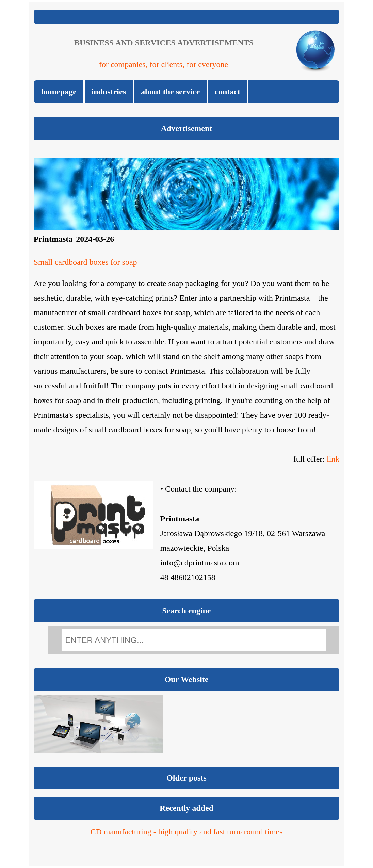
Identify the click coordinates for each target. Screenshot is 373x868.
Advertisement (187, 128)
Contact (228, 92)
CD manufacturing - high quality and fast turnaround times (186, 832)
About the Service (170, 92)
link (333, 459)
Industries (109, 92)
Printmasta (53, 239)
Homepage (59, 92)
